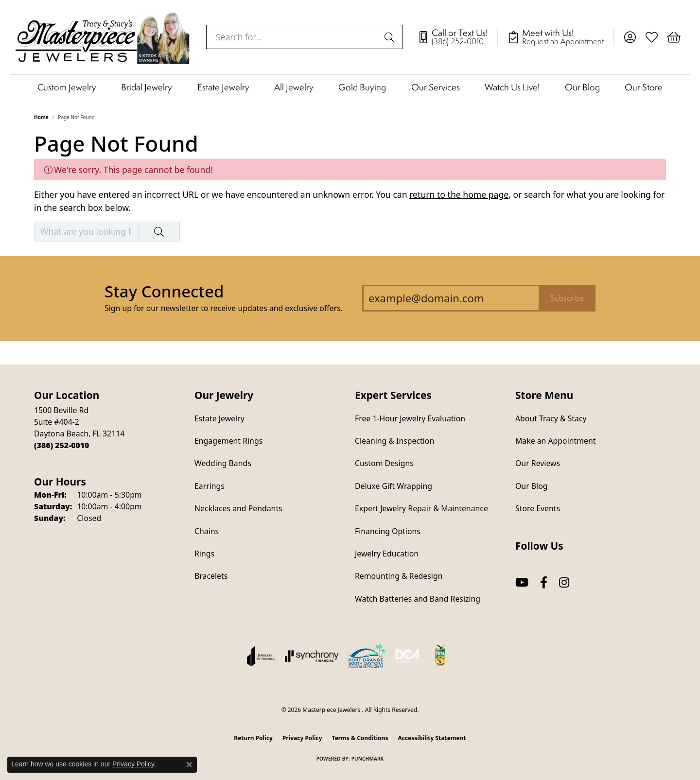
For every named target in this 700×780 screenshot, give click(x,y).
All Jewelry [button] (294, 87)
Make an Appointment (555, 441)
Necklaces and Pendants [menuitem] (238, 508)
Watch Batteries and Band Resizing (418, 599)
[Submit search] (391, 37)
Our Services (436, 87)
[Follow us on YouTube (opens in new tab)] (522, 582)
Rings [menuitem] (204, 554)
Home (41, 117)
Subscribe (567, 298)
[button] (630, 37)
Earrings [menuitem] (210, 486)
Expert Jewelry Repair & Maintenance (421, 508)
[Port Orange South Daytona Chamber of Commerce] (367, 656)
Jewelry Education (387, 554)
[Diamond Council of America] (407, 656)
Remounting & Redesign (399, 576)
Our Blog (582, 87)
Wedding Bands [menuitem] (223, 463)
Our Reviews (538, 463)
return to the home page (459, 194)
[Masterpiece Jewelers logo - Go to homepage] (103, 37)
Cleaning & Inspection (394, 441)
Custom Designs (384, 463)
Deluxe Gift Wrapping (394, 486)
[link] (457, 37)
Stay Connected (164, 291)
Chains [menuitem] (207, 531)
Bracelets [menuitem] (211, 576)
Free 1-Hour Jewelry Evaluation (410, 418)
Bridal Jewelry (147, 87)
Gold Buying (362, 87)
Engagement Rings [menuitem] (228, 441)
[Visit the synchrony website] (312, 656)
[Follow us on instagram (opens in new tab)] (564, 582)
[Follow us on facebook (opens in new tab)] (544, 582)
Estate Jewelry (223, 87)
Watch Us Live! (512, 87)
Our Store (644, 87)
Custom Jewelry (67, 87)
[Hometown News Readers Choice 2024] (441, 656)
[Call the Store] (61, 445)
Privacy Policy (302, 738)
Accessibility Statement (432, 738)
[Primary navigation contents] (350, 87)
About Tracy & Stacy (551, 418)
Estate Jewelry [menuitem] (219, 418)
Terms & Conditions (360, 738)
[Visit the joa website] (261, 656)
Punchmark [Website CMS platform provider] (368, 759)
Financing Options (388, 531)
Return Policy (253, 738)
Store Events (538, 508)
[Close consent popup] (189, 764)
